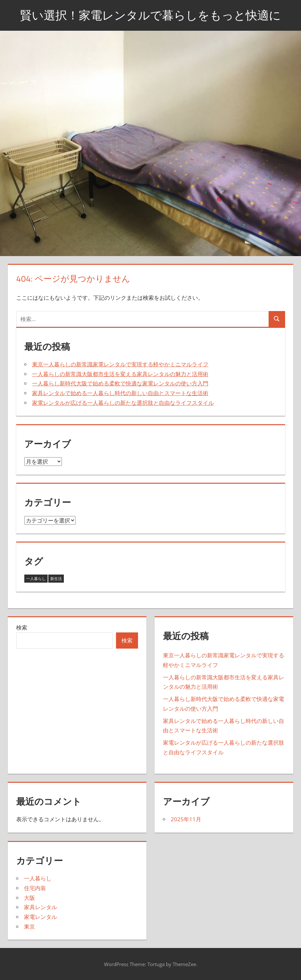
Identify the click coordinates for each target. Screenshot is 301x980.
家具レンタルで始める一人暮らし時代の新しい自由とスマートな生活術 (120, 393)
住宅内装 (35, 888)
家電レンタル (41, 917)
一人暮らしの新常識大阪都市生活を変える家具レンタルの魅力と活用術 (120, 374)
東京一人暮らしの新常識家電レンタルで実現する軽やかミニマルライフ (120, 364)
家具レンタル (41, 907)
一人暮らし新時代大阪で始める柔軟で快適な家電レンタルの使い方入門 (120, 383)
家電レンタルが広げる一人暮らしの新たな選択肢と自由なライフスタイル (123, 403)
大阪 (29, 898)
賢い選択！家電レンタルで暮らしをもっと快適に (150, 15)
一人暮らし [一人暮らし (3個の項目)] (36, 579)
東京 (29, 926)
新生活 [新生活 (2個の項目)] (56, 579)
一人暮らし (38, 878)
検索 (22, 627)
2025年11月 (186, 819)
